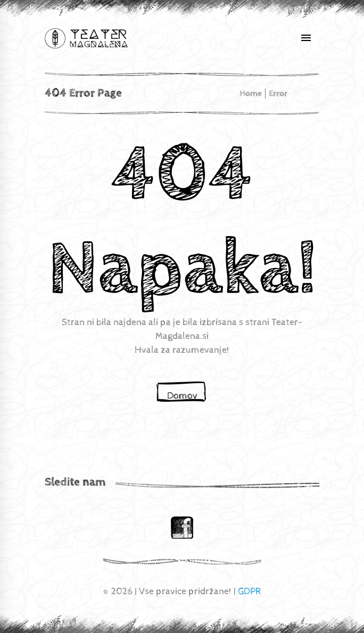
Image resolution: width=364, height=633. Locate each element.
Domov (182, 396)
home (251, 94)
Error (278, 94)
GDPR (250, 591)
